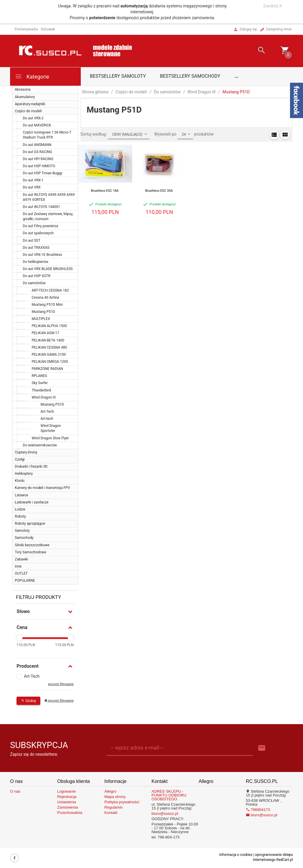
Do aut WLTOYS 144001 (41, 207)
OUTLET (21, 573)
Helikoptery (24, 474)
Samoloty (22, 531)
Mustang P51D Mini (47, 305)
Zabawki (21, 559)
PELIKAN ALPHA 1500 (49, 326)
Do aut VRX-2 (33, 118)
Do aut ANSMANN (37, 145)
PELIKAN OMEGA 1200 (50, 362)
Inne (18, 566)
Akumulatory (25, 97)
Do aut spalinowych (38, 233)
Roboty (20, 516)
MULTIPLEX (41, 319)
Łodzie (20, 509)
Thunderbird (41, 390)
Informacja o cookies (236, 855)
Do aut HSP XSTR (37, 276)
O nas (15, 791)
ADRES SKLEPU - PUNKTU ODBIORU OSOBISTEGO (169, 795)
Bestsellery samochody (190, 76)
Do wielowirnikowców (40, 445)
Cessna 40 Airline (45, 298)
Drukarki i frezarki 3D (31, 466)
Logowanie (66, 791)
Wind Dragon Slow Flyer (50, 438)
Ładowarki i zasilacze (32, 502)
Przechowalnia (70, 813)
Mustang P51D (43, 312)
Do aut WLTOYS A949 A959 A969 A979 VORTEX (49, 197)
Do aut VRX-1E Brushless (42, 255)
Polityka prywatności (122, 802)
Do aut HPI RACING (38, 159)
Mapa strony (115, 797)
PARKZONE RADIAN (47, 369)
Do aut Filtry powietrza (40, 226)
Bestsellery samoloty (118, 76)
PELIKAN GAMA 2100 (49, 355)
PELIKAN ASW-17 (45, 333)
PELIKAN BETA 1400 (48, 340)
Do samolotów (34, 283)
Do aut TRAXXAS (36, 248)
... (236, 76)
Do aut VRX (32, 187)
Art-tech (47, 419)
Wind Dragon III (44, 397)
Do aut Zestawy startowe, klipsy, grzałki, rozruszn (48, 216)
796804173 (258, 810)
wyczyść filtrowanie (61, 684)
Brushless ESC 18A (105, 191)
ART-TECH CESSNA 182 (50, 290)
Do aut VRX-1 (33, 180)
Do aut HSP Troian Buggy (43, 173)
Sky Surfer (40, 383)
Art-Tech (47, 412)
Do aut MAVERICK (37, 125)
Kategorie (32, 76)
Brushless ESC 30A (159, 191)
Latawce (21, 495)
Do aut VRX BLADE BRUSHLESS (48, 269)
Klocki (20, 481)
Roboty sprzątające (30, 524)
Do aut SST (32, 240)
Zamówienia (67, 807)
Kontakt (111, 813)
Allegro (110, 791)
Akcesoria (23, 90)
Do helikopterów (36, 262)
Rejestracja (67, 797)
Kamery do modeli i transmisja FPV (42, 488)
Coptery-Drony (26, 452)
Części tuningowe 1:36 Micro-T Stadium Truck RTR (47, 135)
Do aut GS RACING (37, 152)
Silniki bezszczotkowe (32, 545)
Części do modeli (28, 111)
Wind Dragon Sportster (51, 428)
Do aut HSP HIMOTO (39, 166)
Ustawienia (67, 802)
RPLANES (39, 376)
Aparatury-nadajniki (30, 104)
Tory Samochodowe (30, 552)
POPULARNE (25, 581)
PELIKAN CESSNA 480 (49, 347)
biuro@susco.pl (165, 813)
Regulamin (114, 807)
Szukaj (28, 701)
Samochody (24, 538)
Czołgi (20, 459)
